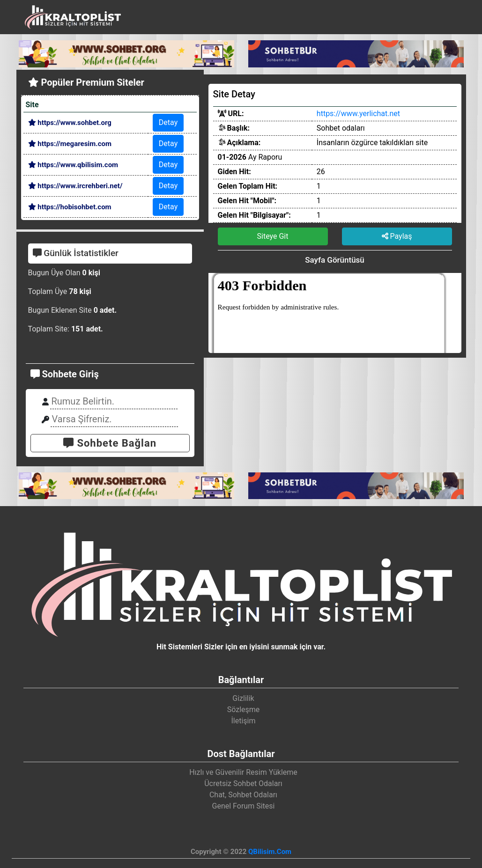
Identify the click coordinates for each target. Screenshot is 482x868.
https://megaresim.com (70, 144)
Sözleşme (244, 710)
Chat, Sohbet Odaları (243, 795)
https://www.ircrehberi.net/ (75, 186)
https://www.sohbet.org (70, 123)
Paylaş (397, 236)
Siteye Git (273, 236)
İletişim (243, 721)
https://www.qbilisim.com (73, 165)
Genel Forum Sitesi (244, 806)
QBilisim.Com (270, 852)
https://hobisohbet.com (70, 207)
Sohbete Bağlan (110, 443)
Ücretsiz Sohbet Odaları (243, 783)
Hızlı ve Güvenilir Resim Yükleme (243, 772)
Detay (168, 122)
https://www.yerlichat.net (358, 114)
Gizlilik (243, 698)
